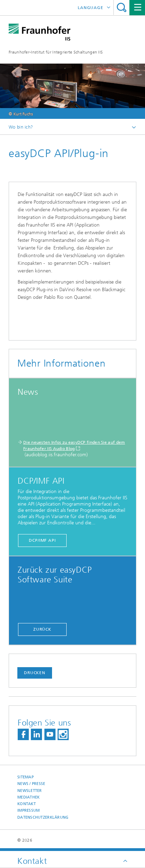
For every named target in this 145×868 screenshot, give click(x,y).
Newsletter (30, 791)
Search (122, 7)
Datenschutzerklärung (43, 817)
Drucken (35, 673)
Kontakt (27, 804)
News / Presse (31, 784)
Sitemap (25, 777)
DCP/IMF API (42, 540)
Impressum (28, 810)
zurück (42, 629)
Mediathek (28, 797)
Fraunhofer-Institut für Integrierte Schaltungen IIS (56, 52)
